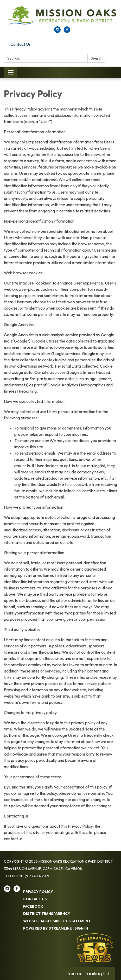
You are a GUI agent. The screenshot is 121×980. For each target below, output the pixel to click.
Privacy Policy (38, 892)
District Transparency (47, 914)
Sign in (81, 928)
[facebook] (67, 31)
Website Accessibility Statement (57, 921)
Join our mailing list (88, 973)
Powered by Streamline (47, 928)
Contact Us (21, 44)
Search (97, 58)
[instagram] (57, 31)
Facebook (33, 906)
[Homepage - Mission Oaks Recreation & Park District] (60, 16)
